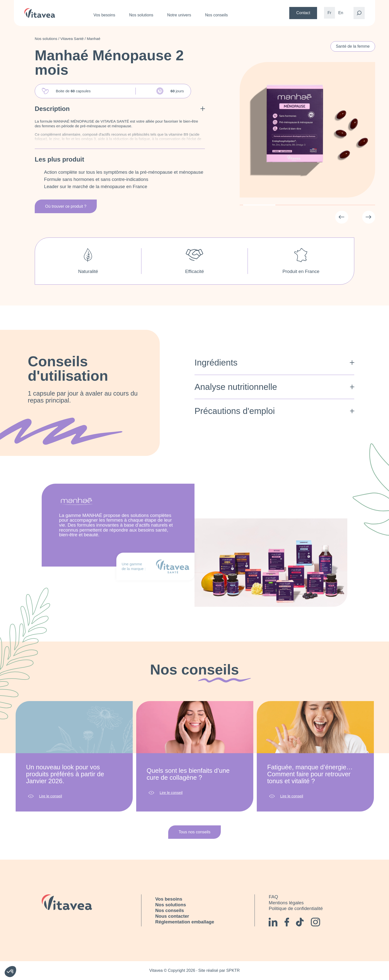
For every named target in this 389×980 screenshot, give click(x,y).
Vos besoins (104, 15)
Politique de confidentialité (296, 908)
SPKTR (233, 970)
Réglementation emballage (185, 922)
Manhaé (94, 39)
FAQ (273, 897)
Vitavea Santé (72, 39)
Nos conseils (216, 15)
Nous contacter (172, 916)
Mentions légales (286, 903)
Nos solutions (141, 15)
